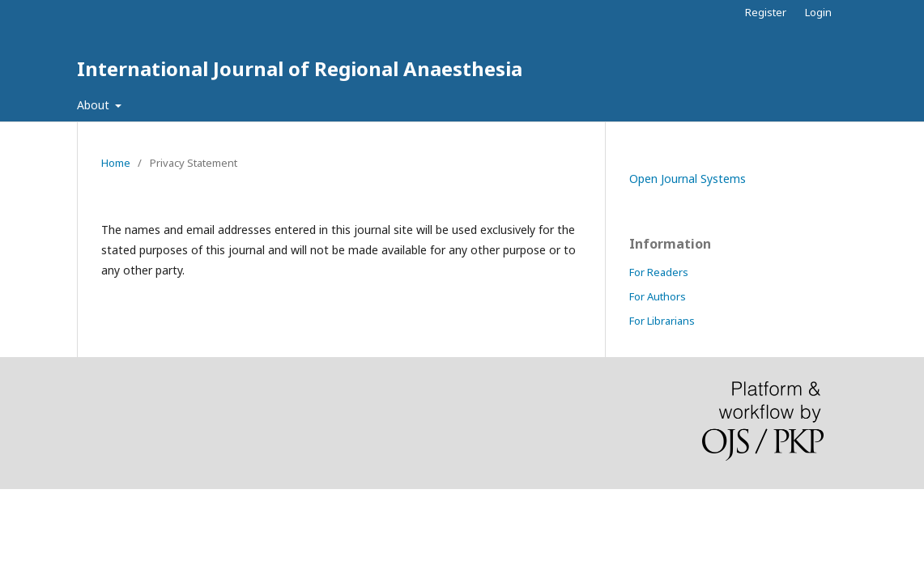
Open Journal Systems (688, 179)
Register (766, 12)
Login (818, 12)
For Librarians (662, 321)
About (95, 105)
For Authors (658, 296)
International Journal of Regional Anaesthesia (300, 68)
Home (116, 163)
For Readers (659, 272)
